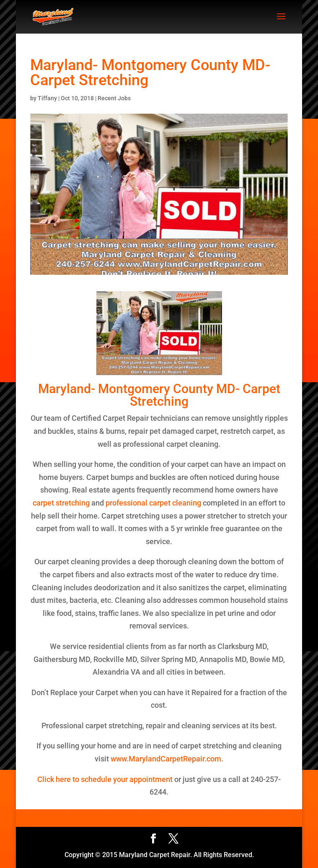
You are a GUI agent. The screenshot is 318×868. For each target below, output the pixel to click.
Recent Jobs (114, 98)
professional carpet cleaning (153, 503)
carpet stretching (61, 503)
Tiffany (47, 98)
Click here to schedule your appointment (105, 779)
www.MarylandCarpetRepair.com (166, 759)
